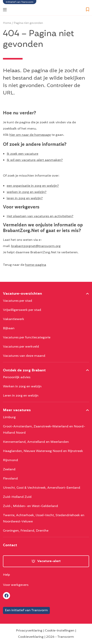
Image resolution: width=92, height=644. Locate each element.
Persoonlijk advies (17, 377)
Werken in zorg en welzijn (22, 387)
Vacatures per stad (18, 301)
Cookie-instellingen (60, 631)
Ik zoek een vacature (22, 154)
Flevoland (10, 479)
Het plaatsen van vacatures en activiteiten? (40, 216)
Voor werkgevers (16, 585)
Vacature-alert (49, 561)
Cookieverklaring (31, 637)
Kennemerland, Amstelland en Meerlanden (36, 442)
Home (7, 23)
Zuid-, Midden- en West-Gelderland (31, 506)
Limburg (9, 417)
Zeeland (9, 470)
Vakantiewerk (14, 319)
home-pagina (36, 265)
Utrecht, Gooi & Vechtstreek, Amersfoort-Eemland (42, 488)
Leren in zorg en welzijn (21, 396)
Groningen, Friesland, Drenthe (26, 531)
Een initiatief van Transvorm (26, 610)
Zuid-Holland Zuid (17, 497)
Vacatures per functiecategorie (27, 338)
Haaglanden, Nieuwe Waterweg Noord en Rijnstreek (43, 451)
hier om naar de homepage (30, 135)
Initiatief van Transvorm (20, 2)
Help (6, 575)
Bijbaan (9, 328)
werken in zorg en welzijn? (27, 192)
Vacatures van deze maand (24, 356)
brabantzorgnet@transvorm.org (36, 246)
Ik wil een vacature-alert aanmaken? (35, 160)
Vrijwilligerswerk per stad (22, 310)
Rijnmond (10, 460)
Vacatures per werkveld (21, 347)
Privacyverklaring (29, 631)
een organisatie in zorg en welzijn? (33, 186)
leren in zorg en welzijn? (25, 198)
